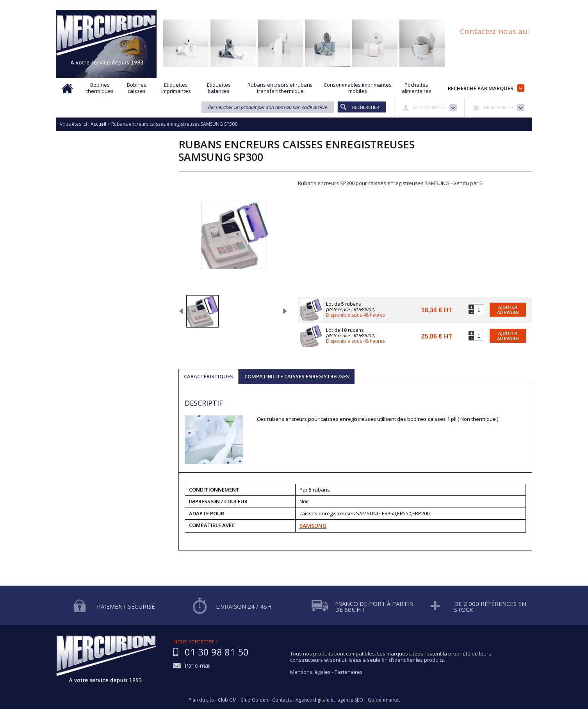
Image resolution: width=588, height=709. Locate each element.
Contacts (282, 700)
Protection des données (369, 5)
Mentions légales (310, 672)
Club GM (227, 700)
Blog (490, 5)
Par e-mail (198, 666)
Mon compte (429, 107)
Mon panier (499, 107)
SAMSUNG (313, 526)
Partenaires (349, 672)
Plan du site (519, 5)
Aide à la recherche (242, 5)
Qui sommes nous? (189, 5)
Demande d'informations (303, 5)
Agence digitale (313, 700)
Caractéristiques (208, 376)
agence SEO (350, 700)
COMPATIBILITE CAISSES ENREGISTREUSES (297, 376)
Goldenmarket (384, 700)
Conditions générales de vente (440, 5)
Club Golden (254, 700)
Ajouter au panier (508, 310)
